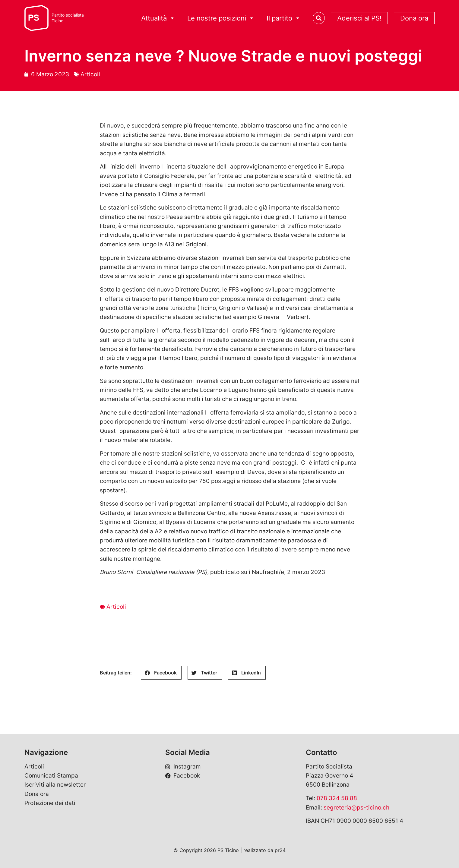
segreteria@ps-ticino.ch (356, 808)
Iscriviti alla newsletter (55, 785)
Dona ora (414, 18)
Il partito (284, 18)
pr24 (280, 850)
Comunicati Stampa (51, 776)
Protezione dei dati (50, 803)
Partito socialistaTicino (68, 18)
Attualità (158, 18)
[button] (161, 673)
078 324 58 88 (337, 798)
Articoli (90, 74)
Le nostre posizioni (221, 18)
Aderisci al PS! (359, 18)
